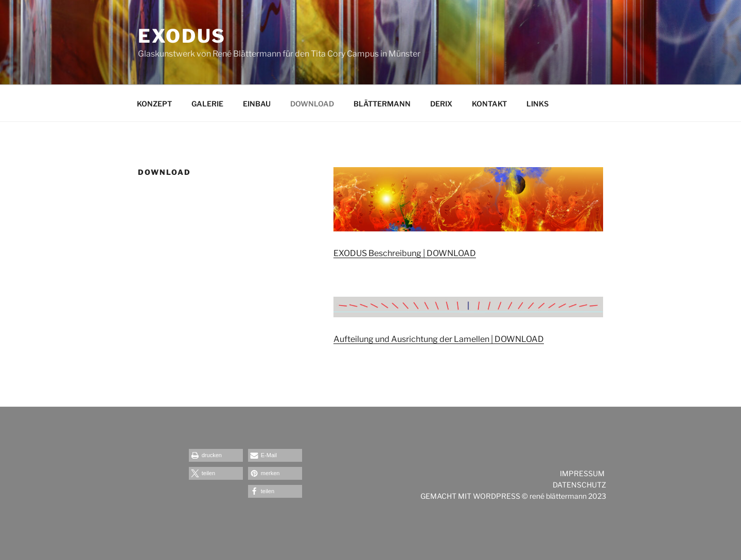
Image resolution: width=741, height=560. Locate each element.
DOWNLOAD (312, 104)
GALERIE (207, 104)
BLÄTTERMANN (382, 104)
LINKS (537, 104)
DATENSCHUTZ (579, 485)
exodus (182, 36)
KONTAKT (489, 104)
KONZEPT (154, 104)
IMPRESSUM (583, 473)
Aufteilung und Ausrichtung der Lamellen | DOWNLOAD (439, 339)
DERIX (441, 104)
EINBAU (257, 104)
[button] (216, 455)
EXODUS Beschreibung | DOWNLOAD (405, 253)
